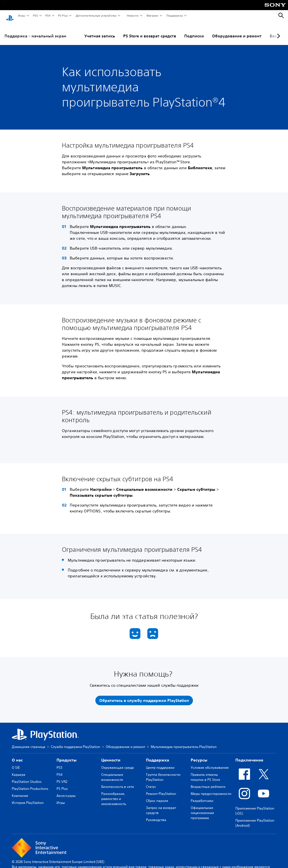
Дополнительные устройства (96, 15)
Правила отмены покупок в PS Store (205, 772)
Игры (21, 15)
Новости (132, 15)
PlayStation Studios (27, 776)
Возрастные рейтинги (208, 781)
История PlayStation (28, 797)
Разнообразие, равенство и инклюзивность (114, 793)
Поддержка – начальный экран (35, 31)
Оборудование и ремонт (237, 31)
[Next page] (278, 31)
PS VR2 (62, 776)
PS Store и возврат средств (150, 31)
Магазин (152, 15)
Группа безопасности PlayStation (163, 772)
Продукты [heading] (67, 755)
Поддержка (174, 15)
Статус (151, 781)
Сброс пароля (157, 795)
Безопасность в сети (118, 781)
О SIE (16, 762)
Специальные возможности (112, 772)
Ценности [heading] (111, 755)
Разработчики (202, 795)
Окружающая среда (118, 762)
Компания (20, 790)
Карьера (19, 769)
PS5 (35, 15)
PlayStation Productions (30, 783)
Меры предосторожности (211, 788)
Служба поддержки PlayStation (76, 741)
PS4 (48, 15)
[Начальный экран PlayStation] (10, 16)
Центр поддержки (160, 762)
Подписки (194, 31)
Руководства (156, 814)
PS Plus (63, 15)
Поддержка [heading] (157, 755)
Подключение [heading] (249, 755)
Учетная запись (100, 31)
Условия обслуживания (210, 762)
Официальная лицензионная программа (202, 807)
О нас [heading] (17, 755)
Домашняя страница (29, 741)
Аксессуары (66, 790)
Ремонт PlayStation (161, 788)
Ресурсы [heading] (199, 755)
